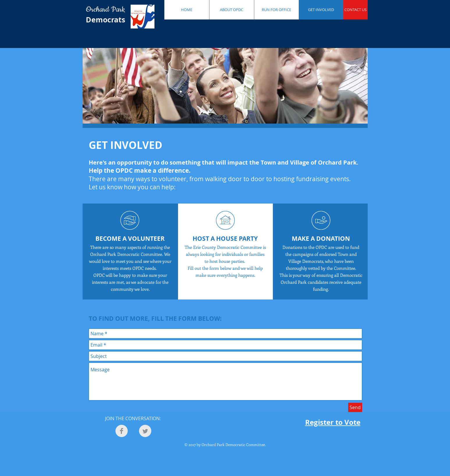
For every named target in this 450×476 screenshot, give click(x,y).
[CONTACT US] (355, 10)
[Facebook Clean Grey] (122, 431)
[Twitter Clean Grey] (145, 431)
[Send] (355, 407)
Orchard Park (107, 10)
